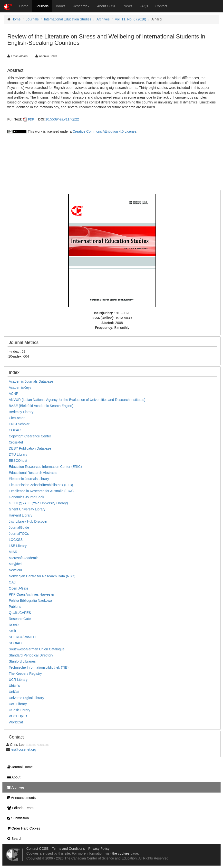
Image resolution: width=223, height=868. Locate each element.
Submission (17, 818)
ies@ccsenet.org (23, 749)
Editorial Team (19, 808)
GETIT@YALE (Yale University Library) (38, 503)
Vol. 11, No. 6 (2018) (130, 19)
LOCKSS (16, 540)
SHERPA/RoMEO (22, 637)
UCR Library (18, 680)
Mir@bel (15, 564)
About (13, 777)
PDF (31, 120)
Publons (15, 607)
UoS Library (18, 704)
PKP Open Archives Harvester (32, 594)
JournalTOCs (19, 534)
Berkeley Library (21, 412)
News (128, 6)
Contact (161, 6)
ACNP (14, 394)
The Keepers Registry (25, 674)
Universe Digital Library (26, 698)
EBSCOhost (18, 461)
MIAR (13, 552)
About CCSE (107, 6)
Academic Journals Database (31, 381)
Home (24, 6)
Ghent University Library (27, 509)
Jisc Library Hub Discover (28, 521)
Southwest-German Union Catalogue (37, 649)
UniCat (14, 692)
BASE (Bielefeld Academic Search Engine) (41, 406)
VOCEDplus (18, 716)
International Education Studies (68, 19)
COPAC (15, 430)
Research (81, 6)
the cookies (121, 853)
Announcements (20, 798)
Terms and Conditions (68, 849)
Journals (42, 6)
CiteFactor (17, 418)
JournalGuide (19, 527)
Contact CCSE (37, 849)
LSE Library (18, 546)
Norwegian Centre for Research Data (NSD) (42, 576)
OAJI (13, 582)
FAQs (144, 6)
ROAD (14, 625)
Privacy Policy (99, 849)
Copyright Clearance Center (30, 436)
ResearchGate (20, 619)
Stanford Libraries (22, 661)
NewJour (15, 570)
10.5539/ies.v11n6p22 (62, 119)
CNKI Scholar (19, 424)
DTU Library (18, 454)
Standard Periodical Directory (31, 655)
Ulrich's (14, 686)
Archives (103, 19)
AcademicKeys (20, 388)
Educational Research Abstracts (33, 473)
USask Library (19, 710)
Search (14, 839)
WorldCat (16, 722)
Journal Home (19, 767)
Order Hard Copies (22, 828)
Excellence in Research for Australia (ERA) (41, 491)
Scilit (12, 631)
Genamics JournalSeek (26, 497)
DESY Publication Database (30, 448)
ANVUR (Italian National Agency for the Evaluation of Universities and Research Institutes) (77, 400)
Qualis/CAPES (20, 613)
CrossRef (16, 442)
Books (61, 6)
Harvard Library (20, 515)
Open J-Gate (19, 588)
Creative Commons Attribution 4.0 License (104, 131)
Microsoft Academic (24, 558)
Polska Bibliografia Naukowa (30, 600)
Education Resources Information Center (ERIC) (45, 467)
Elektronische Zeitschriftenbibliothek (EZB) (41, 485)
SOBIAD (15, 643)
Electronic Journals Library (29, 479)
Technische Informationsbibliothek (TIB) (39, 667)
